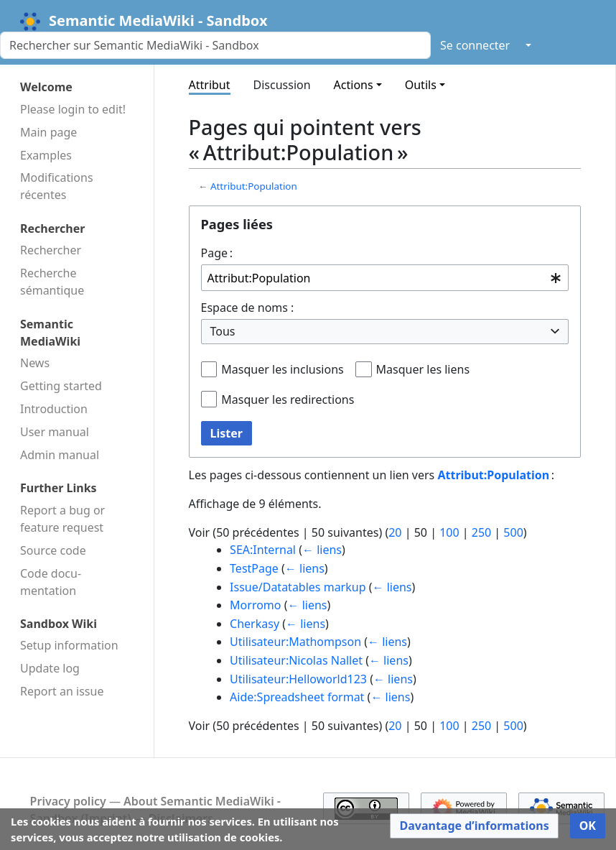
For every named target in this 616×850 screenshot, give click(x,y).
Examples (46, 155)
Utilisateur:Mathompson (295, 642)
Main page (48, 132)
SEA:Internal (263, 550)
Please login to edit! (73, 109)
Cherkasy (255, 624)
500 (513, 532)
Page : (217, 253)
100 (449, 532)
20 (395, 532)
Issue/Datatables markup (298, 587)
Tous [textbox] (223, 331)
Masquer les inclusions (282, 369)
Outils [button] (421, 85)
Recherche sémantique (52, 282)
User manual (55, 432)
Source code (53, 550)
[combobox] (385, 278)
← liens (322, 550)
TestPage (254, 568)
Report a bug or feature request (62, 519)
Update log (50, 668)
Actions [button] (354, 85)
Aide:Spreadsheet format (297, 697)
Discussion (282, 85)
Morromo (255, 605)
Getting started (61, 386)
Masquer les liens (423, 369)
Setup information (69, 645)
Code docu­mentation (51, 582)
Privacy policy (68, 801)
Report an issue (62, 691)
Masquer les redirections (288, 399)
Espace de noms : (248, 308)
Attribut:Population (254, 186)
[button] (474, 826)
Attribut (210, 85)
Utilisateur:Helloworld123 (298, 679)
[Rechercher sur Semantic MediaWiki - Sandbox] (215, 45)
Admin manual (60, 455)
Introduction (54, 409)
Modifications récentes (57, 186)
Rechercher (51, 250)
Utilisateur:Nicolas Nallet (296, 660)
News (35, 363)
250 (481, 532)
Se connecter (475, 45)
